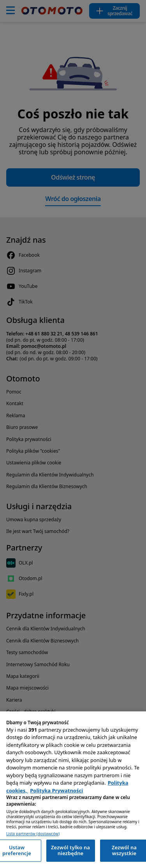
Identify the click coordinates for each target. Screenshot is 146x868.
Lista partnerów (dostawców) (33, 834)
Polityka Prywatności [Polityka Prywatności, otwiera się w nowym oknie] (56, 790)
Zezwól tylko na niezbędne (70, 850)
